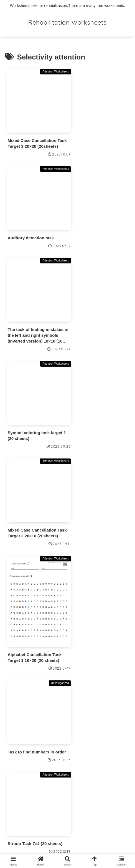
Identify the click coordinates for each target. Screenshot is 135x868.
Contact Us (18, 796)
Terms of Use (20, 781)
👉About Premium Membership (40, 738)
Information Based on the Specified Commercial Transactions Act (58, 815)
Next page (67, 672)
